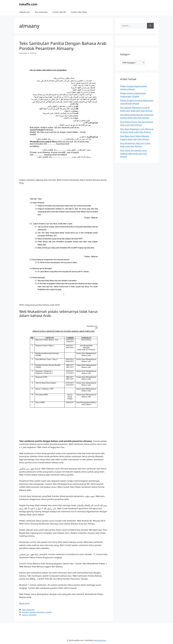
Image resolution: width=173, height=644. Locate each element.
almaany (25, 612)
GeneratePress (100, 640)
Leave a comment (29, 615)
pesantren (40, 612)
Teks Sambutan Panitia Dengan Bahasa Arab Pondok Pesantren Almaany (63, 46)
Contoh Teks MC (59, 12)
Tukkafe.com (25, 12)
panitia (33, 612)
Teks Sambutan (41, 12)
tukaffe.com (28, 4)
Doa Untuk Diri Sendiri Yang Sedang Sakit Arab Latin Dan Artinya (134, 153)
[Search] (150, 26)
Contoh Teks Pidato (79, 12)
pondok (49, 612)
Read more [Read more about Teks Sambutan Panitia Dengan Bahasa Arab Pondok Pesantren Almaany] (24, 603)
